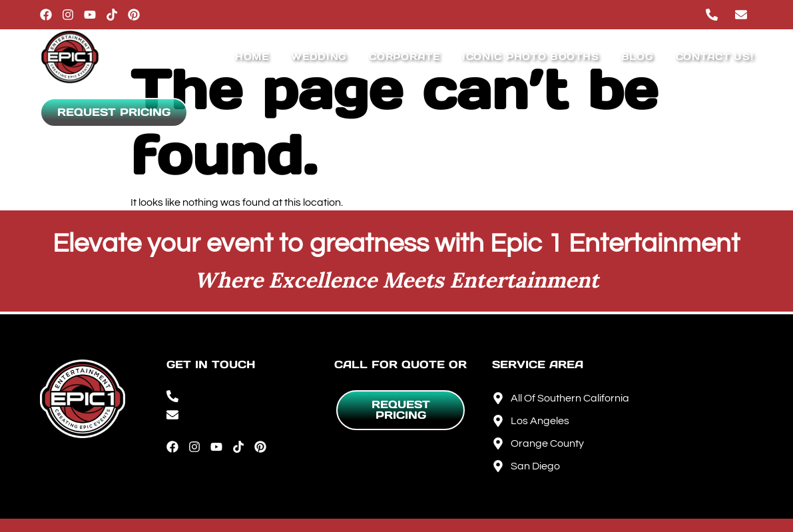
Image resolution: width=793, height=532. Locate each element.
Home (252, 57)
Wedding (319, 57)
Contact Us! (715, 57)
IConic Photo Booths (530, 57)
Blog (638, 57)
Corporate (404, 57)
